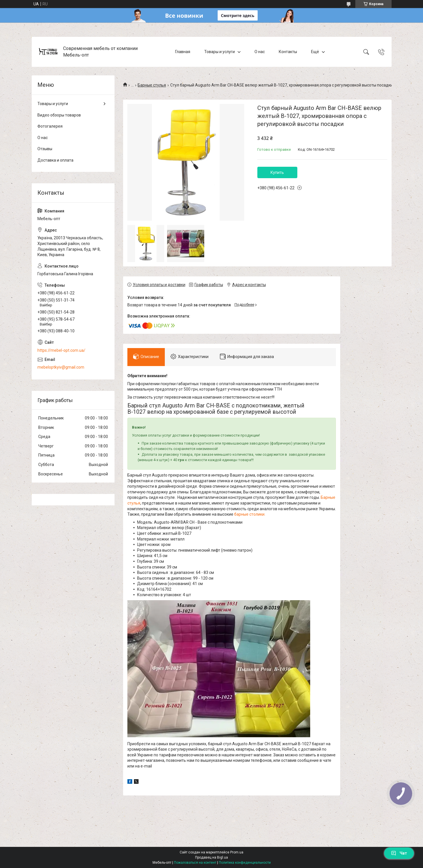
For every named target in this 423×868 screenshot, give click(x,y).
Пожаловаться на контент (195, 863)
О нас (260, 52)
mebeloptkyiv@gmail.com (61, 367)
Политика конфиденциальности (245, 863)
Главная (183, 52)
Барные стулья (152, 85)
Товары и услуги (219, 52)
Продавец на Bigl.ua (211, 857)
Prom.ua (237, 852)
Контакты (288, 52)
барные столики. (250, 514)
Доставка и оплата (55, 160)
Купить (277, 172)
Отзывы (45, 149)
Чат (399, 853)
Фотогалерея (50, 126)
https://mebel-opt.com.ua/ (61, 350)
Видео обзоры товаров (59, 115)
